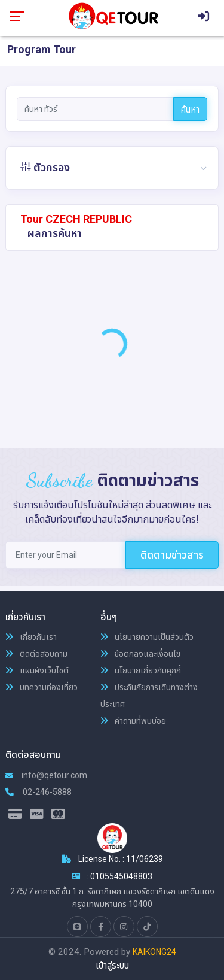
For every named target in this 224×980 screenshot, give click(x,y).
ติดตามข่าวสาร (172, 555)
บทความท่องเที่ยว (42, 687)
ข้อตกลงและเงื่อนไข (140, 654)
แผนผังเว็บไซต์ (37, 670)
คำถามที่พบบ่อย (133, 721)
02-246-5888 (39, 792)
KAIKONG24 (154, 952)
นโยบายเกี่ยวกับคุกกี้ (141, 670)
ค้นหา (190, 110)
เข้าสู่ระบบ (112, 966)
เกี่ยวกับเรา (31, 637)
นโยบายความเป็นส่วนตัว (147, 637)
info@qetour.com (46, 775)
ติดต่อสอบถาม (36, 654)
